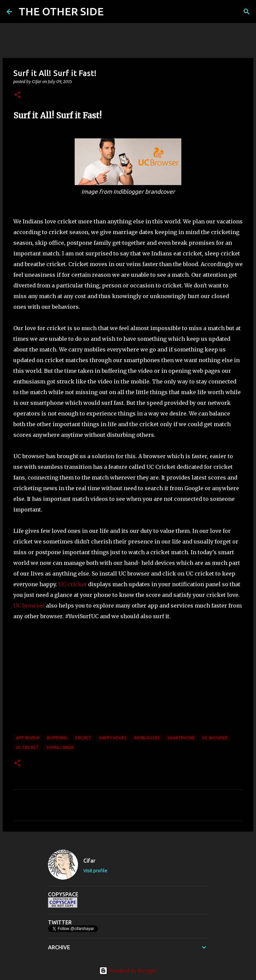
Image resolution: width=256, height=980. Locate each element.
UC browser (29, 606)
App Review (28, 738)
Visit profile (95, 871)
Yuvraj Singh (60, 747)
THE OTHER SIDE (61, 11)
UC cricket (72, 584)
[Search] (113, 12)
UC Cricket (27, 747)
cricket (83, 738)
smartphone (181, 738)
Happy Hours (113, 738)
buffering (57, 738)
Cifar (89, 861)
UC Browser (215, 738)
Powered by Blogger (128, 971)
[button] (17, 95)
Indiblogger (147, 738)
